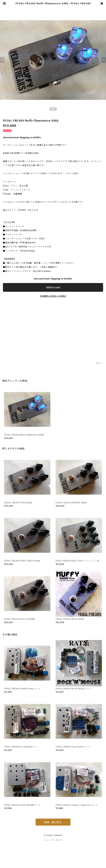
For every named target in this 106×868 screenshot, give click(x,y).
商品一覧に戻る (53, 822)
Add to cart (53, 287)
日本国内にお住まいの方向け (53, 296)
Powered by (53, 840)
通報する (99, 363)
